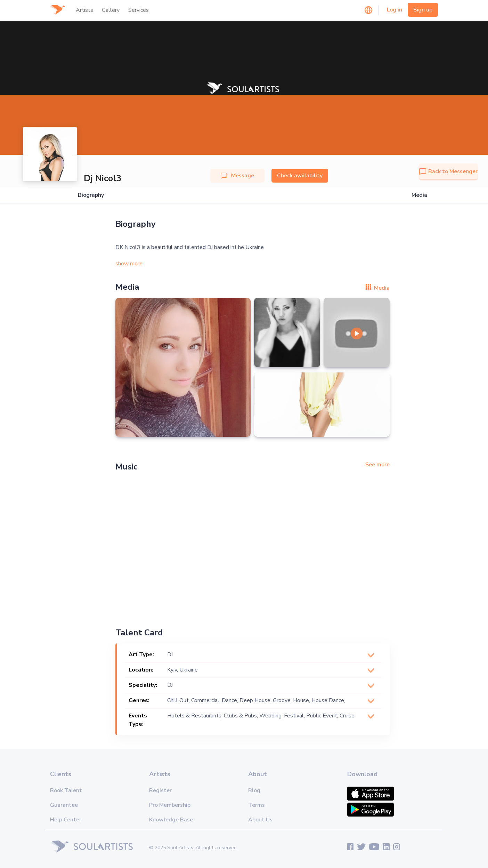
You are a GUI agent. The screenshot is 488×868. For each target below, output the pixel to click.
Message (237, 176)
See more (377, 465)
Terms (257, 805)
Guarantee (64, 805)
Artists (84, 10)
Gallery (111, 10)
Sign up (423, 10)
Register (160, 790)
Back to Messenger (448, 171)
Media (419, 195)
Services (139, 10)
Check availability (300, 176)
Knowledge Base (171, 820)
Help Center (66, 820)
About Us (260, 820)
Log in (395, 10)
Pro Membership (170, 805)
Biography (91, 195)
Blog (254, 790)
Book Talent (66, 790)
